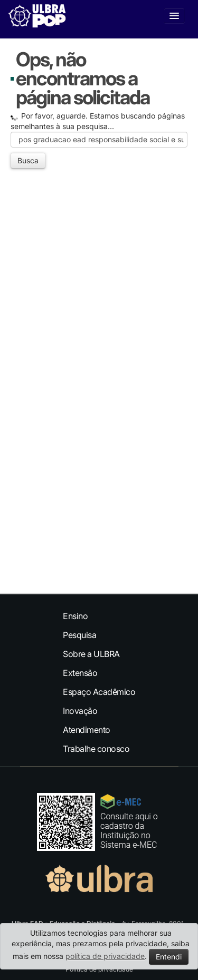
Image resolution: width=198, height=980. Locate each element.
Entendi (169, 957)
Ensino (75, 616)
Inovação (80, 711)
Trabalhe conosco (96, 749)
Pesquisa (79, 635)
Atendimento (87, 730)
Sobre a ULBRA (91, 654)
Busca (28, 160)
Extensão (80, 673)
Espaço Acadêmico (99, 692)
